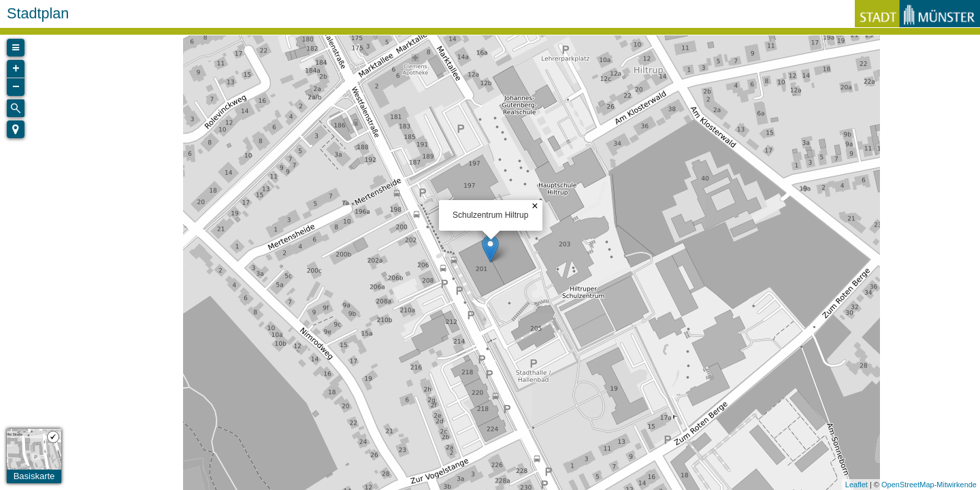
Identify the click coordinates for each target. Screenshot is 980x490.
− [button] (16, 87)
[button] (16, 129)
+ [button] (16, 69)
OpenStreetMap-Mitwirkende (929, 485)
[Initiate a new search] (16, 108)
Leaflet (856, 485)
